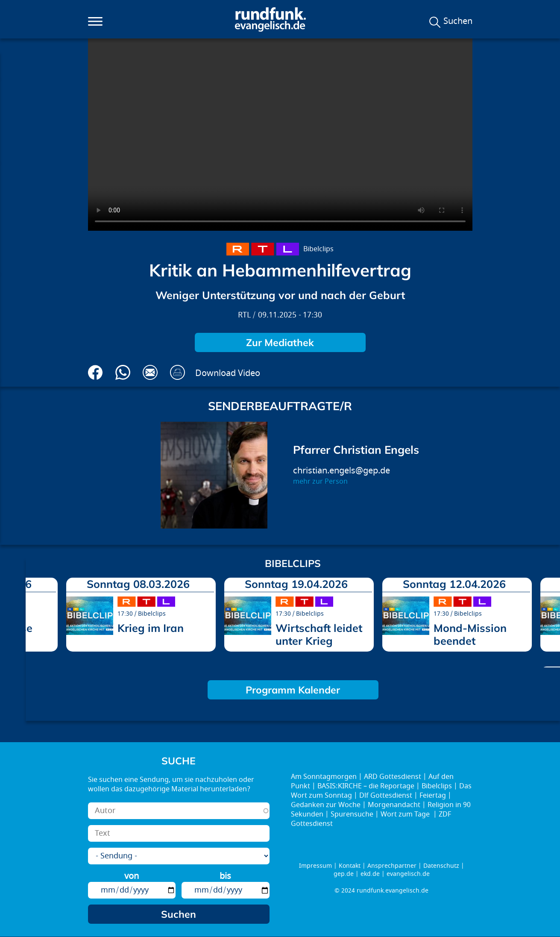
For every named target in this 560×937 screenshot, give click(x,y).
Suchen (458, 21)
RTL (244, 315)
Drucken (177, 372)
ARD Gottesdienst (393, 777)
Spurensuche (352, 814)
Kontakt (350, 866)
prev (35, 620)
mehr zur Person (320, 482)
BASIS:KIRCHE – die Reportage (366, 786)
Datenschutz (441, 866)
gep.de (344, 874)
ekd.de (370, 874)
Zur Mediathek (280, 342)
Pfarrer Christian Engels (356, 450)
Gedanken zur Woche (326, 805)
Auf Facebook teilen (95, 372)
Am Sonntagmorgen (324, 777)
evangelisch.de (408, 874)
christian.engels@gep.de (342, 471)
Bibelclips (318, 249)
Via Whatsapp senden (123, 372)
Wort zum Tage (406, 814)
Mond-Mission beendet (470, 634)
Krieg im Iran (151, 628)
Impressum (315, 866)
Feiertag (433, 796)
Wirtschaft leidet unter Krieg (319, 634)
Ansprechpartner (392, 866)
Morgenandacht (394, 805)
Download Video (228, 373)
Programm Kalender (293, 690)
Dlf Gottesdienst (386, 796)
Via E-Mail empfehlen (150, 372)
